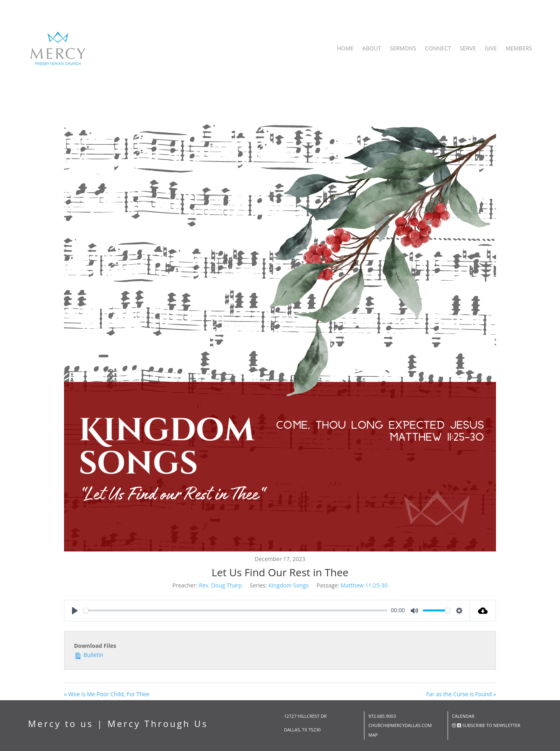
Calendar (463, 716)
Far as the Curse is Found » (461, 694)
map (373, 735)
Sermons (403, 48)
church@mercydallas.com (400, 725)
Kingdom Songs (289, 585)
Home (345, 48)
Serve (468, 48)
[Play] (75, 611)
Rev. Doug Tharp (220, 585)
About (372, 48)
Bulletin (89, 654)
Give (491, 48)
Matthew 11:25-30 (364, 585)
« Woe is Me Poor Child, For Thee (107, 694)
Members (519, 48)
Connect (438, 48)
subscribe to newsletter (491, 725)
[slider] (235, 610)
